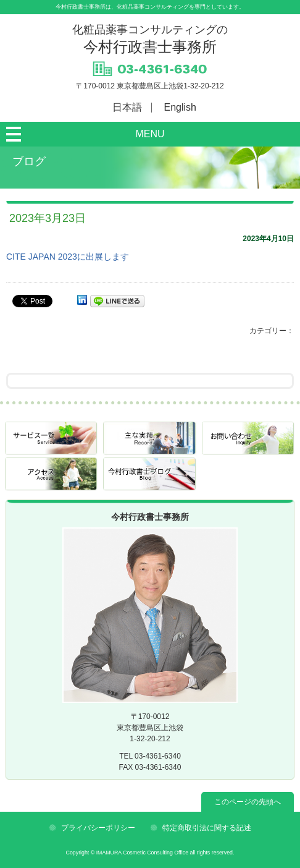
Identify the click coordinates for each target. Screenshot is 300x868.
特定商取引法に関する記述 (207, 828)
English (180, 107)
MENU (150, 134)
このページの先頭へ (248, 802)
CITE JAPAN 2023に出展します (68, 257)
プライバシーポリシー (98, 828)
